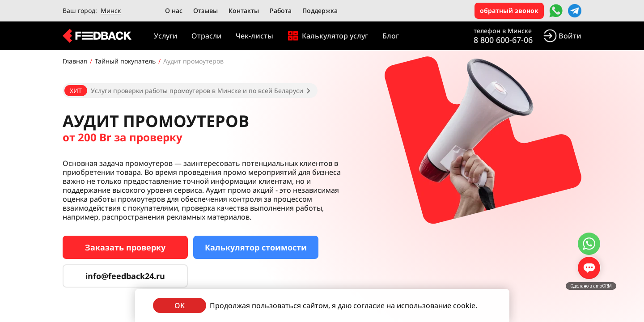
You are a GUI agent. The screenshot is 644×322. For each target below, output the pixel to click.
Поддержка (320, 11)
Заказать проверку (125, 247)
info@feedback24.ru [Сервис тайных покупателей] (125, 276)
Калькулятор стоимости (256, 247)
